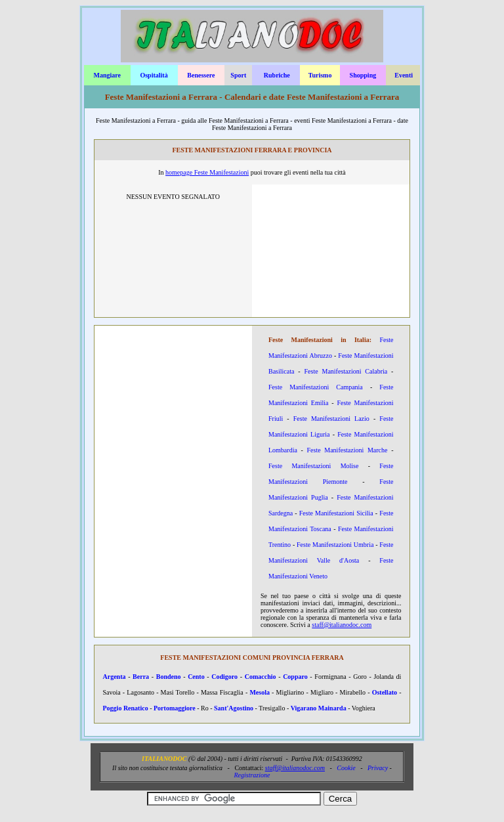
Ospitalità (154, 75)
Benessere (201, 75)
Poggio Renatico (126, 708)
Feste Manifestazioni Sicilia (336, 513)
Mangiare (107, 75)
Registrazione (252, 775)
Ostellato (385, 692)
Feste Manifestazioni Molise (313, 466)
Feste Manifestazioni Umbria (335, 545)
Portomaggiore (175, 708)
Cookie (346, 768)
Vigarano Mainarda (319, 708)
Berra (141, 677)
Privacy (378, 768)
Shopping (363, 75)
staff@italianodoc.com (342, 625)
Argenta (115, 677)
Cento (196, 677)
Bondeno (169, 677)
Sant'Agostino (234, 708)
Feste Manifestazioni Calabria (346, 371)
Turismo (320, 75)
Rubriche (277, 75)
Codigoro (224, 677)
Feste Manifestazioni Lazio (331, 419)
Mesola (260, 692)
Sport (238, 75)
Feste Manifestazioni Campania (316, 387)
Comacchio (261, 677)
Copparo (295, 677)
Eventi (404, 75)
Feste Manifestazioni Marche (347, 450)
